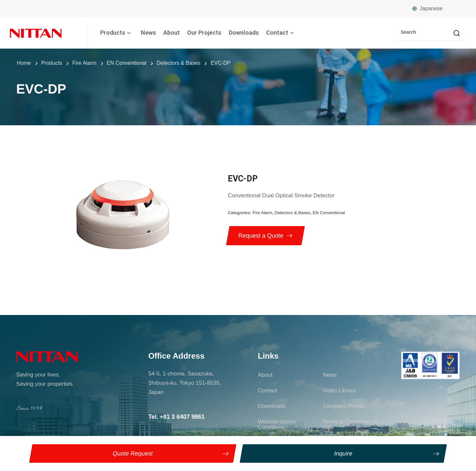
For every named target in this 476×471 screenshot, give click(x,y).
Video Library (339, 391)
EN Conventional (329, 213)
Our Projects (204, 33)
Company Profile (343, 406)
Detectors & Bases (293, 213)
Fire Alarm (262, 213)
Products (117, 33)
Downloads (244, 33)
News (148, 33)
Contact (281, 33)
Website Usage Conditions (277, 424)
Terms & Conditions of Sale (350, 424)
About (172, 33)
